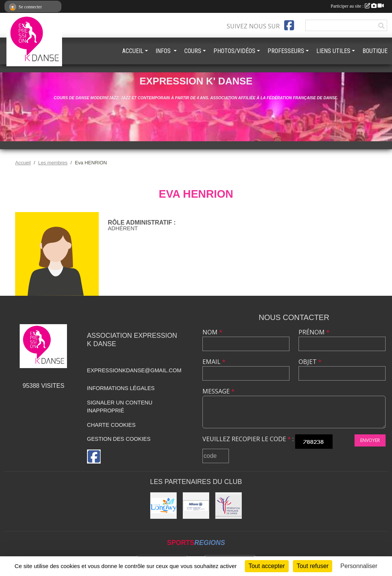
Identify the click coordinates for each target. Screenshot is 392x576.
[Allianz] (196, 506)
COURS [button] (193, 51)
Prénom (314, 332)
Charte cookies (111, 425)
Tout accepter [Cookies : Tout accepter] (267, 566)
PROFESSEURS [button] (286, 51)
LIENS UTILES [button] (333, 51)
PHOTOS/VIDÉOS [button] (234, 51)
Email (214, 362)
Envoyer (370, 440)
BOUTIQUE (375, 51)
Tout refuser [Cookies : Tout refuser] (313, 566)
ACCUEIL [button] (133, 51)
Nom (212, 332)
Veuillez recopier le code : (248, 439)
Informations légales (121, 388)
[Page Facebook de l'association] (289, 25)
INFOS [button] (164, 51)
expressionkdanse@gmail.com (134, 370)
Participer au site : (357, 6)
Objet (310, 362)
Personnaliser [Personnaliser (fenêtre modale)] (359, 566)
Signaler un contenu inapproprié (120, 407)
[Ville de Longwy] (163, 506)
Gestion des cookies (119, 439)
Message (219, 391)
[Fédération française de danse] (229, 506)
